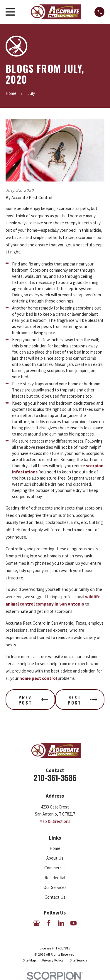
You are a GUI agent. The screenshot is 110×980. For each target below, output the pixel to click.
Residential (55, 878)
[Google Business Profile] (37, 923)
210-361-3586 (55, 778)
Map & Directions (55, 821)
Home (55, 848)
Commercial (55, 868)
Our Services (55, 887)
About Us (55, 858)
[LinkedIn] (61, 923)
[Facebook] (49, 923)
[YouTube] (73, 923)
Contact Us (55, 897)
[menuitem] (29, 960)
